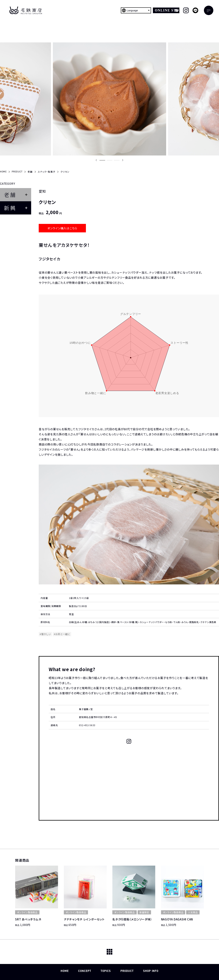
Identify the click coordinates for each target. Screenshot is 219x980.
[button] (102, 160)
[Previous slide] (96, 160)
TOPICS (106, 971)
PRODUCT (127, 971)
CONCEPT (85, 971)
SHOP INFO (151, 971)
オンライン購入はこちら (62, 228)
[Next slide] (123, 160)
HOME (65, 971)
